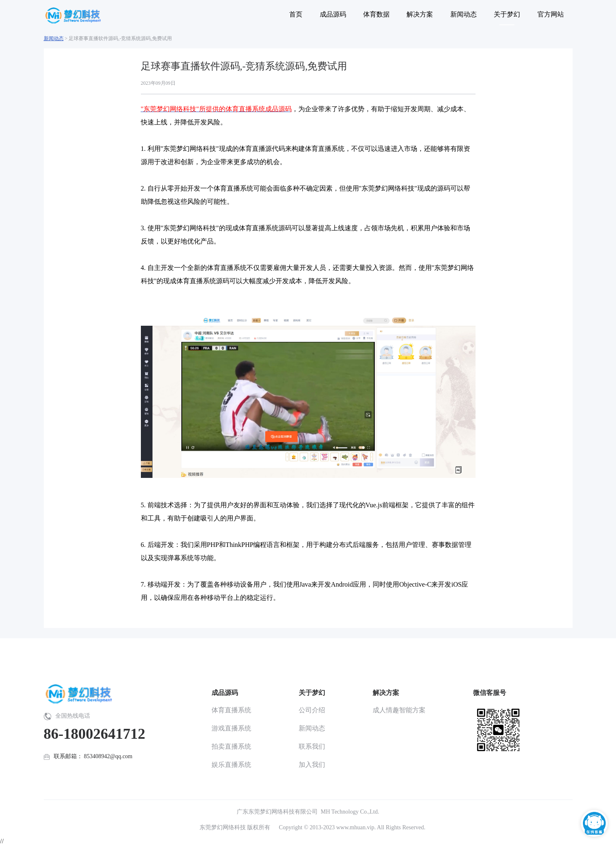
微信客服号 (490, 693)
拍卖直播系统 (231, 746)
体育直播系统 (231, 710)
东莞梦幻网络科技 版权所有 (235, 827)
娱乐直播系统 (231, 765)
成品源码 (225, 693)
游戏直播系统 (231, 728)
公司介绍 (312, 710)
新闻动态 (54, 38)
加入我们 (312, 765)
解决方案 (386, 693)
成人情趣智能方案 (399, 710)
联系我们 (312, 746)
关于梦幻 (312, 693)
